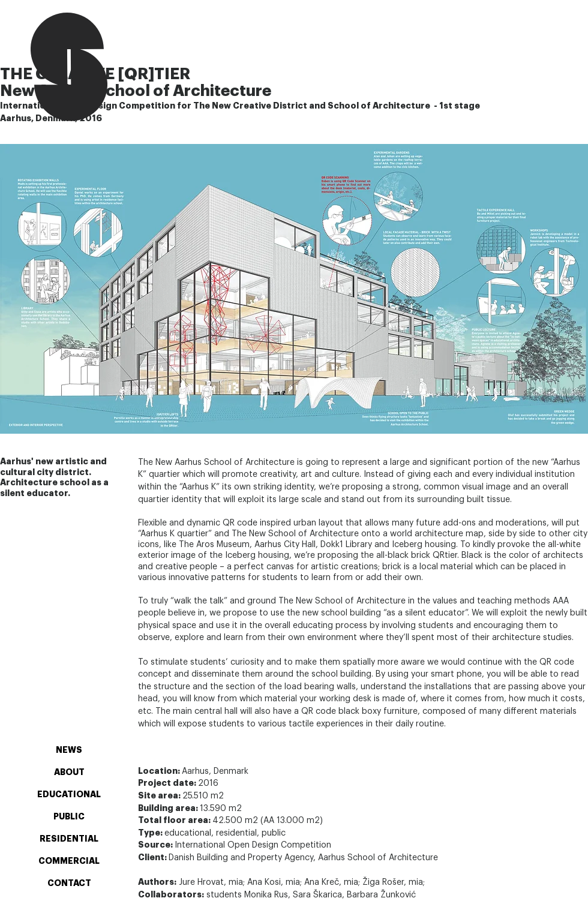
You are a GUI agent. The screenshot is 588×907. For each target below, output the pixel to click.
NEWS (69, 750)
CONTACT (69, 884)
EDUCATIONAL (69, 795)
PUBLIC (69, 817)
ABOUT (69, 773)
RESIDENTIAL (69, 839)
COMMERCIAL (69, 861)
